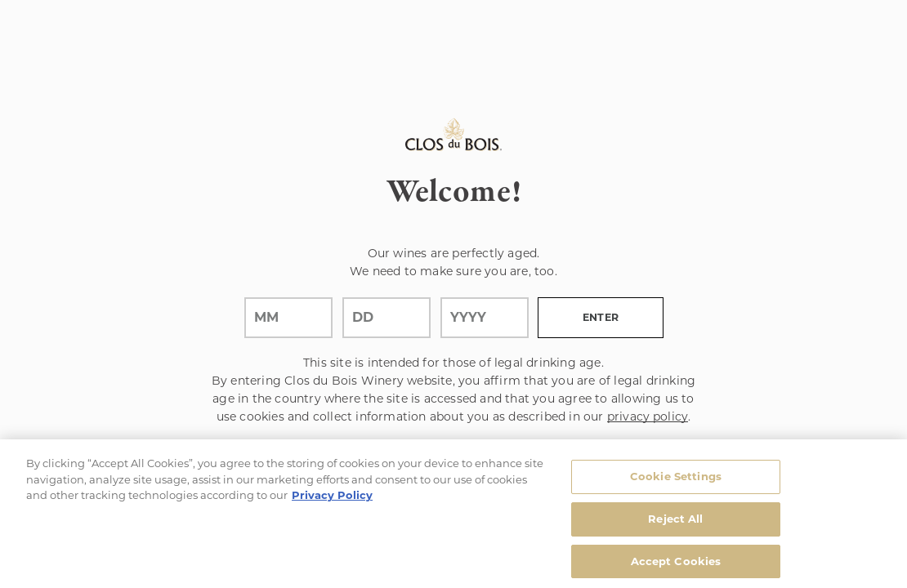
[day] (386, 318)
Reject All (675, 523)
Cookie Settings (676, 480)
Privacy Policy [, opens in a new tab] (332, 499)
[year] (485, 318)
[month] (288, 318)
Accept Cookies (676, 564)
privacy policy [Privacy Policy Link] (648, 416)
